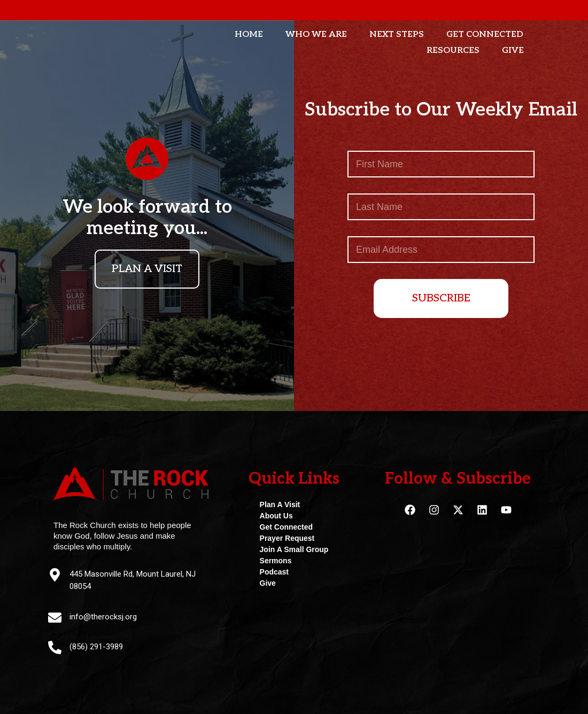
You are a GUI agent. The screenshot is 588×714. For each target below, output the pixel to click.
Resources (453, 51)
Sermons (276, 561)
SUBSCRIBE (441, 298)
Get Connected (485, 34)
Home (249, 34)
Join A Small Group (294, 549)
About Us (276, 516)
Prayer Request (287, 538)
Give (513, 51)
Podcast (274, 572)
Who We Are (316, 34)
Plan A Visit (280, 505)
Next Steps (397, 34)
